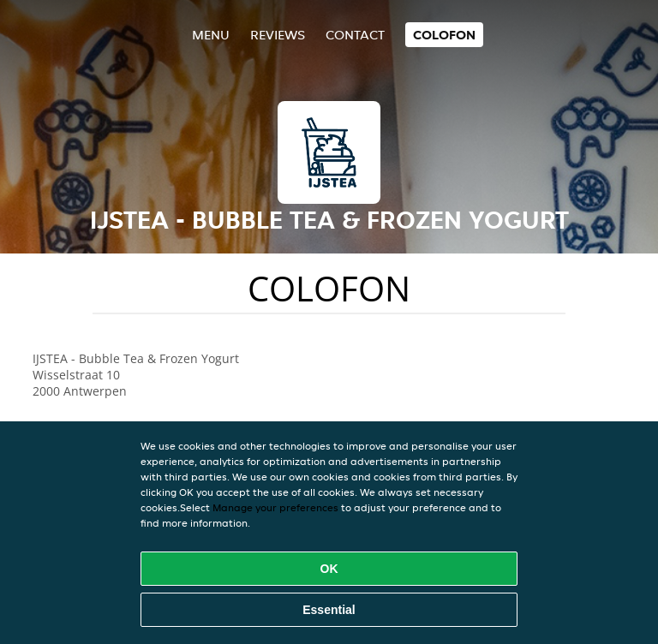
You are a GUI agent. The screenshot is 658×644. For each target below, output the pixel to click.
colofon (444, 35)
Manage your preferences (275, 507)
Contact (355, 35)
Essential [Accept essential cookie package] (329, 610)
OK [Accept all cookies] (329, 569)
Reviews (278, 35)
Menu (211, 35)
